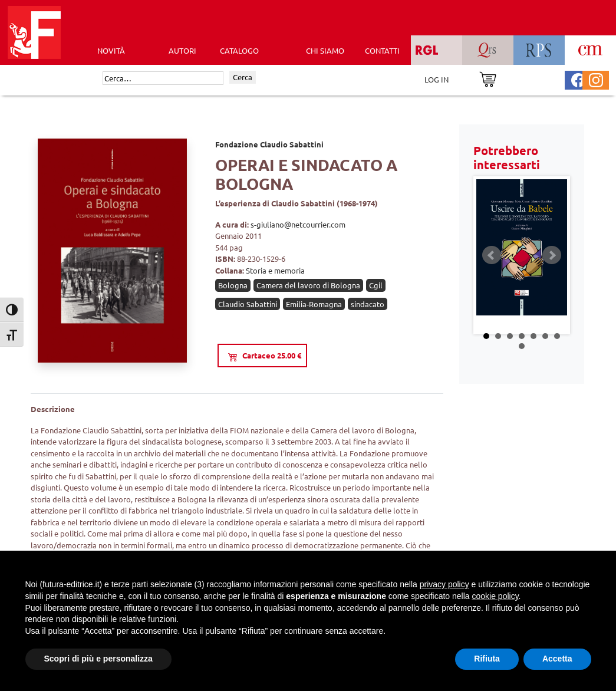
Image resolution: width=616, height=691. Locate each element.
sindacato (368, 304)
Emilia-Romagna (314, 304)
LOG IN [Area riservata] (437, 79)
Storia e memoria (275, 270)
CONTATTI (382, 50)
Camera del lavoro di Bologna (308, 285)
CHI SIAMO (325, 50)
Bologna (233, 285)
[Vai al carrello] (488, 78)
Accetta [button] (557, 659)
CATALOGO (239, 50)
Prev (492, 255)
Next (552, 255)
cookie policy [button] (495, 596)
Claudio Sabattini (248, 304)
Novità (111, 50)
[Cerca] (163, 78)
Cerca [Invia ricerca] (243, 77)
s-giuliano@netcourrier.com (298, 224)
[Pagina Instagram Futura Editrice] (596, 79)
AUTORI (182, 50)
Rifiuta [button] (487, 659)
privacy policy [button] (444, 584)
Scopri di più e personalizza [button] (98, 659)
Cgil (376, 285)
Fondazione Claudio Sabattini (269, 144)
